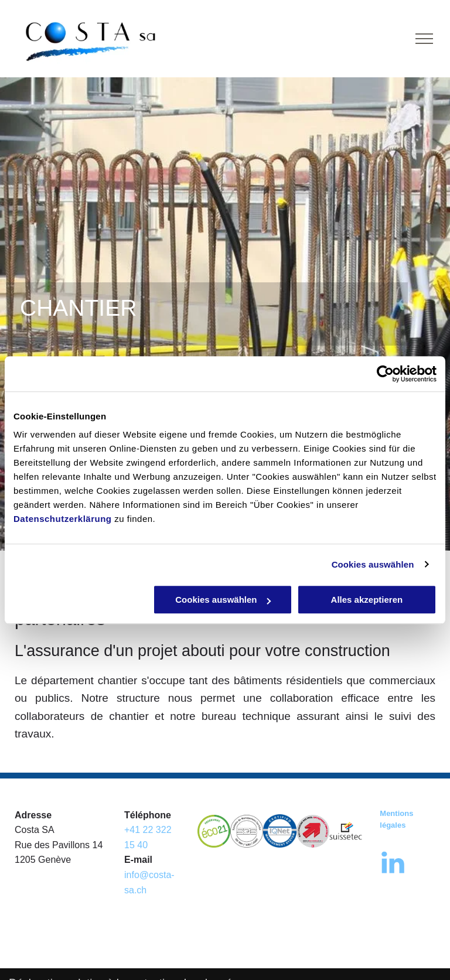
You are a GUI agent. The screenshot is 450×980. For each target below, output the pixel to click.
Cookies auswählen (373, 564)
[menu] (424, 39)
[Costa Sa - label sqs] (247, 831)
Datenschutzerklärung (63, 519)
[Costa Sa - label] (313, 831)
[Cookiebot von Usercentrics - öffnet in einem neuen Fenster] (385, 374)
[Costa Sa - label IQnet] (279, 831)
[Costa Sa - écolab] (214, 831)
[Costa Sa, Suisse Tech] (346, 831)
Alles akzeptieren (367, 600)
